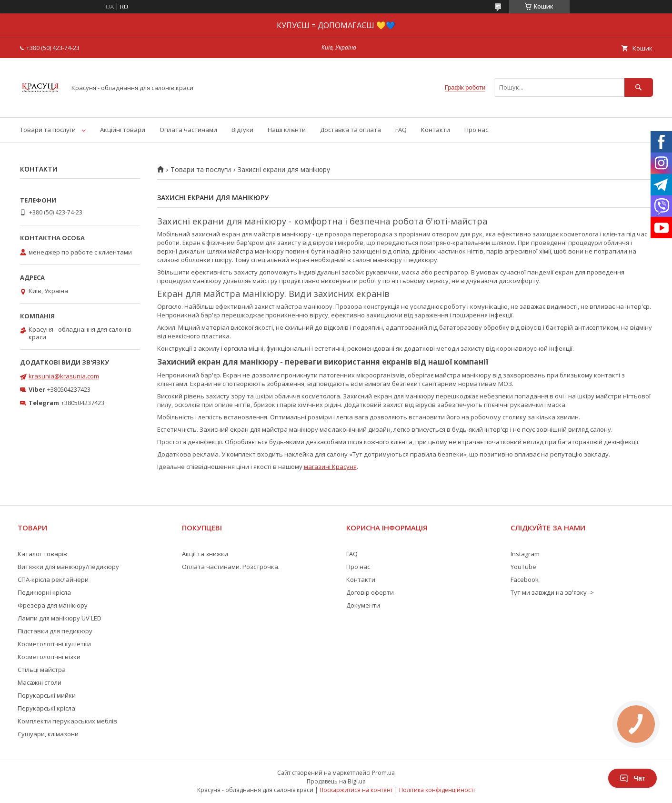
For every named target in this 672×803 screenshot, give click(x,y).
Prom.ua (383, 773)
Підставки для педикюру (55, 631)
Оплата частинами (188, 130)
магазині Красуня (330, 467)
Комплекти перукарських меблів (67, 721)
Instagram (525, 554)
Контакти (436, 130)
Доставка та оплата (351, 130)
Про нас (476, 130)
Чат (632, 778)
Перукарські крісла (46, 708)
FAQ (401, 130)
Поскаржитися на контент (356, 790)
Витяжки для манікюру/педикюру (68, 567)
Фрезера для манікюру (53, 605)
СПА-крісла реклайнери (53, 579)
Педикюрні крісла (44, 592)
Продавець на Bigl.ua (336, 781)
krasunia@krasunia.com (64, 376)
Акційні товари (123, 130)
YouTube (523, 567)
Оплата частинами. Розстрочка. (231, 567)
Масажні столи (40, 682)
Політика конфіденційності (437, 790)
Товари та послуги (48, 130)
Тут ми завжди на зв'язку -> (552, 592)
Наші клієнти (287, 130)
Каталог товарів (42, 554)
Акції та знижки (205, 554)
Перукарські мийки (47, 695)
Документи (363, 605)
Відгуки (242, 130)
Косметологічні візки (49, 657)
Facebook (525, 579)
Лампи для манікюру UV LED (60, 618)
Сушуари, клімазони (48, 734)
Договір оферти (370, 592)
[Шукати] (639, 87)
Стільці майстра (42, 670)
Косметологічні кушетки (54, 644)
